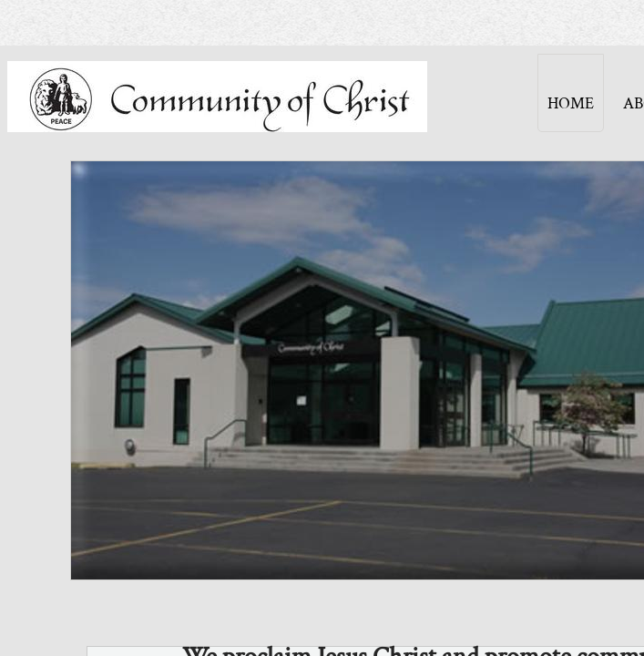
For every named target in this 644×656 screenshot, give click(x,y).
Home (571, 103)
